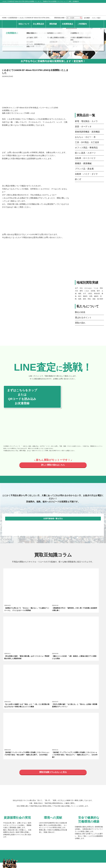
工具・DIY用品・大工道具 (87, 142)
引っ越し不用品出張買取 (56, 812)
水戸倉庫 (30, 791)
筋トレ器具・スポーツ (85, 153)
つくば (96, 288)
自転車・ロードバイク (85, 158)
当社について (24, 24)
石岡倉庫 (76, 796)
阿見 (89, 299)
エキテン (58, 751)
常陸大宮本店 (32, 787)
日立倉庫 (30, 796)
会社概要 (87, 18)
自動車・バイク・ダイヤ (86, 174)
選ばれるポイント (83, 318)
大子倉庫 (76, 787)
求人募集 (30, 751)
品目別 (47, 779)
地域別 (61, 779)
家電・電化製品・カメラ (86, 121)
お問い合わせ (97, 24)
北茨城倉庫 (54, 796)
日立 (81, 288)
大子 (84, 294)
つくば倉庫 (54, 791)
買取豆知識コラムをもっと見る (53, 650)
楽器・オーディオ (83, 126)
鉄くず (78, 179)
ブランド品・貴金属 (84, 169)
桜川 (80, 296)
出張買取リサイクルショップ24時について (39, 745)
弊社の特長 (80, 312)
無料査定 (51, 807)
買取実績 (53, 24)
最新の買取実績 (32, 779)
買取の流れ (80, 323)
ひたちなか (88, 288)
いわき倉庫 (31, 800)
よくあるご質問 (32, 812)
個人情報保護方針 (27, 827)
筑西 (80, 299)
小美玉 (90, 294)
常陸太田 (97, 294)
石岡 (91, 296)
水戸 (76, 288)
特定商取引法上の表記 (46, 827)
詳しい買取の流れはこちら (53, 465)
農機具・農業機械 (83, 163)
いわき (87, 291)
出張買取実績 (13, 18)
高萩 (94, 299)
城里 (80, 294)
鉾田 (84, 299)
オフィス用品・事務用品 (86, 148)
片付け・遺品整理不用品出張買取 (81, 813)
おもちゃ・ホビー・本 (85, 137)
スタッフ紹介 (96, 18)
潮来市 (85, 296)
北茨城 (93, 291)
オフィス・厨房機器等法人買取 (36, 820)
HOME (4, 18)
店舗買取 (74, 807)
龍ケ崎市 (100, 299)
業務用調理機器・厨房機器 (87, 132)
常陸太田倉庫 (78, 791)
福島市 (96, 296)
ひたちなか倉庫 (56, 787)
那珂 (81, 291)
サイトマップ (64, 827)
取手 (98, 291)
